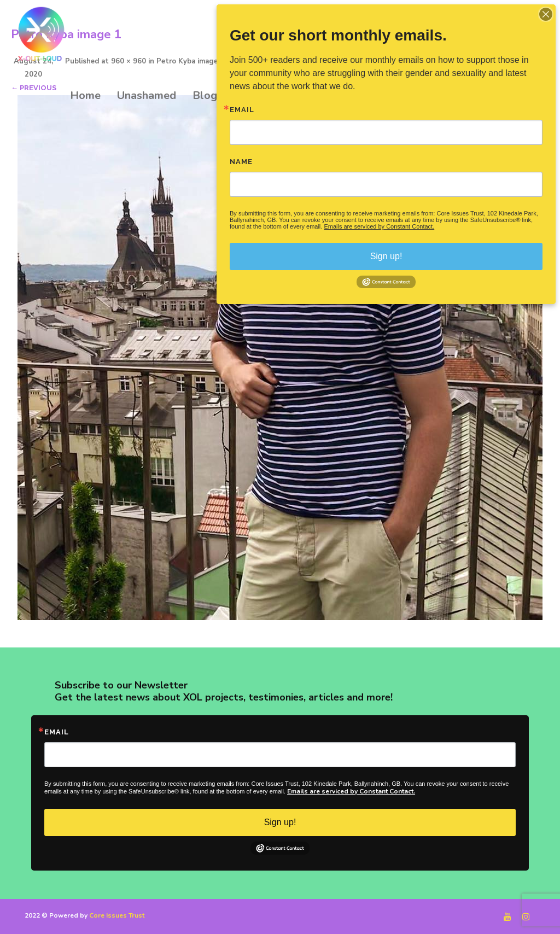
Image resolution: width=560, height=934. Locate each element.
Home (85, 95)
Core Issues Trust (117, 915)
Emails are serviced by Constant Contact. (351, 791)
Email (57, 732)
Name (241, 162)
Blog (205, 95)
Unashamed (147, 95)
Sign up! (280, 822)
